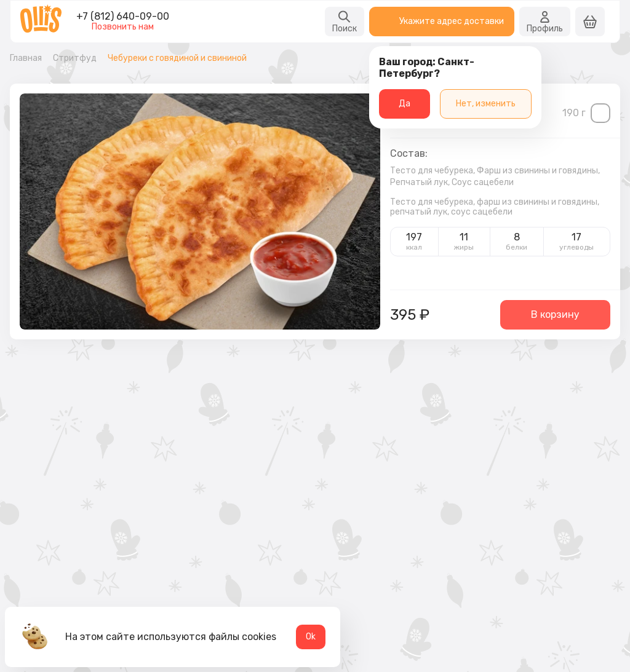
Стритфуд (75, 58)
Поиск (345, 22)
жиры (464, 247)
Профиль (545, 22)
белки (516, 247)
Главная (26, 58)
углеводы (576, 247)
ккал (414, 247)
